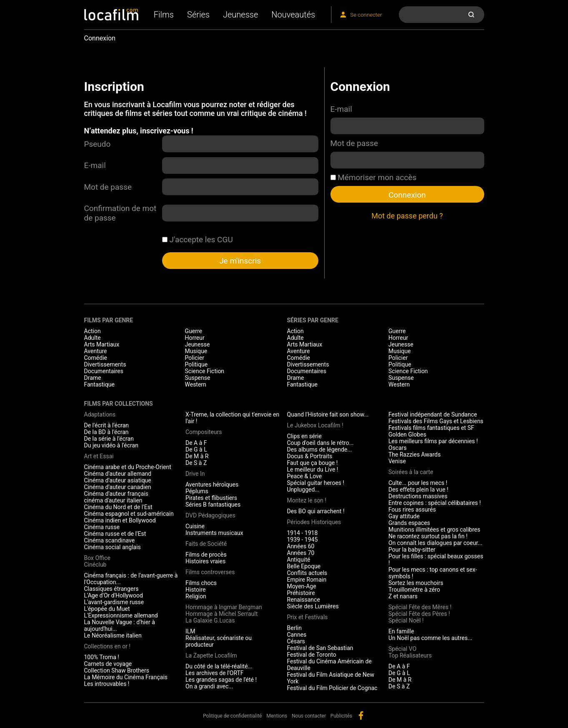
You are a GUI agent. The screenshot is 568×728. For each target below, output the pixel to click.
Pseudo (98, 144)
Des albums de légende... (320, 449)
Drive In (195, 474)
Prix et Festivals (308, 617)
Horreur (195, 338)
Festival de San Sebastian (320, 648)
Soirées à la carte (411, 472)
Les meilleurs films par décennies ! (433, 441)
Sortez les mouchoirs (416, 583)
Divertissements (105, 364)
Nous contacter (309, 716)
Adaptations (100, 414)
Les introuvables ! (107, 684)
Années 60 (301, 546)
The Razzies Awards (414, 454)
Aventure (96, 351)
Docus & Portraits (310, 456)
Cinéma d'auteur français (116, 494)
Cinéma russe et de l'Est (115, 534)
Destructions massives (418, 496)
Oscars (398, 448)
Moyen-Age (302, 586)
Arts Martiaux (102, 344)
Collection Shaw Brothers (117, 670)
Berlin (294, 628)
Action (93, 331)
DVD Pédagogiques (210, 515)
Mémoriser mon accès (374, 177)
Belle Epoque (304, 566)
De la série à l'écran (109, 439)
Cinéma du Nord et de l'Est (118, 507)
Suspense (198, 378)
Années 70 (301, 553)
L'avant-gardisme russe (114, 602)
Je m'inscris (240, 261)
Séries (198, 15)
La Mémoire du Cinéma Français (126, 677)
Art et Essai (99, 456)
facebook (361, 715)
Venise (397, 461)
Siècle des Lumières (313, 606)
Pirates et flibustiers (211, 498)
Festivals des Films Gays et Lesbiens (436, 421)
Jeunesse (240, 15)
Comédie (96, 358)
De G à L (196, 449)
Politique (196, 364)
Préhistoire (301, 593)
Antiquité (299, 560)
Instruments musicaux (214, 533)
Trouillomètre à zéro (414, 590)
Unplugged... (303, 490)
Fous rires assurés (412, 510)
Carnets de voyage (108, 664)
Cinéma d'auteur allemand (118, 474)
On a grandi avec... (209, 686)
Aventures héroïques (212, 484)
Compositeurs (204, 432)
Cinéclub (95, 565)
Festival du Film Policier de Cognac (332, 688)
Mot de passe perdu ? (407, 216)
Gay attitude (404, 516)
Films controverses (210, 572)
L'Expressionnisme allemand (121, 615)
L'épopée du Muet (107, 609)
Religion (196, 596)
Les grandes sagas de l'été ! (221, 680)
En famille (401, 631)
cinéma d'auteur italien (113, 500)
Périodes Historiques (314, 522)
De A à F (196, 443)
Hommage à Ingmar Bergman (224, 607)
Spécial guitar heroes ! (316, 483)
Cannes (297, 635)
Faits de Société (206, 544)
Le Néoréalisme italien (113, 635)
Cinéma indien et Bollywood (120, 520)
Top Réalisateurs (410, 655)
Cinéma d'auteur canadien (118, 487)
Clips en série (304, 436)
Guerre (194, 331)
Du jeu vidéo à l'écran (111, 445)
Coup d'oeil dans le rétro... (320, 443)
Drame (93, 378)
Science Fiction (205, 371)
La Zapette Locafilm (211, 655)
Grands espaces (409, 523)
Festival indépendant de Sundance (433, 414)
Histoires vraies (205, 561)
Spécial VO (402, 649)
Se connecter (366, 15)
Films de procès (206, 555)
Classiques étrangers (111, 589)
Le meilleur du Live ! (313, 469)
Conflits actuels (307, 573)
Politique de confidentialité (233, 716)
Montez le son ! (307, 500)
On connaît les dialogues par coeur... (435, 543)
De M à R (197, 456)
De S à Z (196, 463)
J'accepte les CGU (198, 240)
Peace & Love (305, 476)
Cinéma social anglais (113, 547)
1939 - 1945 (303, 540)
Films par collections (119, 404)
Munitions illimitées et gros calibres (434, 530)
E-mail (95, 165)
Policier (195, 358)
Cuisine (195, 526)
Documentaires (104, 371)
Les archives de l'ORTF (215, 673)
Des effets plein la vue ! (418, 490)
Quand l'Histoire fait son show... (328, 414)
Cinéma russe (102, 527)
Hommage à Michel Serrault (221, 614)
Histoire (196, 590)
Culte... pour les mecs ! (418, 483)
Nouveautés (293, 15)
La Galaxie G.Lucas (210, 620)
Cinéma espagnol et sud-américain (129, 514)
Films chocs (201, 583)
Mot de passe (108, 187)
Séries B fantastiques (213, 505)
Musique (196, 351)
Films (164, 15)
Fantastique (99, 384)
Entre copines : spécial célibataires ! (435, 503)
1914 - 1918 (303, 533)
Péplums (197, 491)
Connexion (407, 195)
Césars (296, 641)
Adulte (93, 338)
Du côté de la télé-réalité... (219, 666)
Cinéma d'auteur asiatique (118, 480)
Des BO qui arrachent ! (316, 511)
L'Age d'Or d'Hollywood (114, 595)
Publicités (341, 716)
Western (196, 384)
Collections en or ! (108, 646)
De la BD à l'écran (106, 432)
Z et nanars (403, 596)
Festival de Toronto (312, 655)
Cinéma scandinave (110, 540)
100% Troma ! (102, 657)
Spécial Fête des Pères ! (419, 614)
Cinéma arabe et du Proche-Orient (128, 467)
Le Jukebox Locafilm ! (315, 425)
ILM (190, 631)
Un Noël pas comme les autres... (430, 638)
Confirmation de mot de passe (120, 213)
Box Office (97, 558)
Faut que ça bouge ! (313, 463)
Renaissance (304, 600)
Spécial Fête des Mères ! (420, 607)
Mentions (277, 716)
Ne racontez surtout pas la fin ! (428, 536)
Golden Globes (407, 434)
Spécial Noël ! (406, 620)
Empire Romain (307, 580)
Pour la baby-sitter (412, 550)
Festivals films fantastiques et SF (431, 428)
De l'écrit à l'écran (107, 425)
